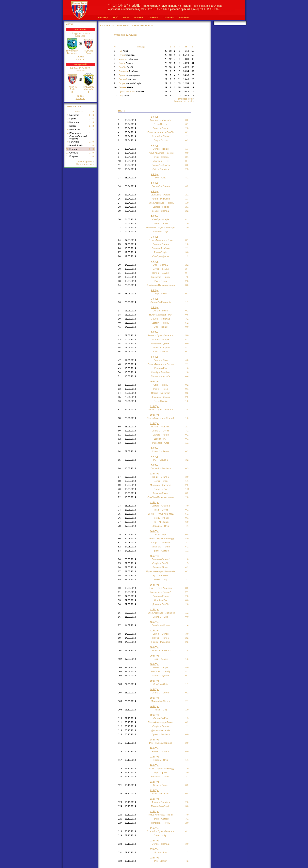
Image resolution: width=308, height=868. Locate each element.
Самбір (126, 67)
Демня (125, 63)
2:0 (187, 596)
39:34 (186, 71)
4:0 (187, 539)
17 (193, 87)
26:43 (186, 79)
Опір (124, 95)
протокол (80, 59)
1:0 (187, 203)
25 (193, 75)
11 (67, 153)
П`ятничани (75, 133)
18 (170, 51)
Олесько (74, 153)
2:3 (187, 427)
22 (166, 51)
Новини (139, 17)
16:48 (186, 91)
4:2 (187, 186)
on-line (80, 57)
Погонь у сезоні (85, 164)
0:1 (187, 518)
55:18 (186, 55)
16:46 (186, 95)
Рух (123, 51)
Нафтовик (75, 122)
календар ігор (86, 162)
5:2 (187, 323)
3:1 (187, 157)
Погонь (73, 149)
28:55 (186, 87)
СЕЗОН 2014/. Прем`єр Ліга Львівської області (128, 26)
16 (179, 91)
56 (193, 51)
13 (179, 95)
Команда (103, 17)
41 (193, 63)
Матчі (126, 17)
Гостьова (168, 17)
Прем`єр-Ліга (74, 106)
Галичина (74, 142)
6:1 (187, 124)
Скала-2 (127, 79)
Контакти (184, 17)
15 (179, 83)
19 (193, 83)
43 (193, 59)
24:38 (186, 75)
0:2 (187, 385)
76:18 (186, 51)
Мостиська (75, 130)
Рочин (126, 55)
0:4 (187, 273)
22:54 (186, 83)
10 (67, 149)
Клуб (115, 17)
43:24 (186, 63)
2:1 (187, 701)
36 (193, 67)
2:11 (187, 489)
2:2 (187, 638)
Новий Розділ (76, 145)
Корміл (73, 126)
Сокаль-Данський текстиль (78, 137)
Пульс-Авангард (131, 91)
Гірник (73, 119)
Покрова (74, 156)
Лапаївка (128, 71)
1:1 (187, 760)
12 (67, 156)
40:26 (186, 67)
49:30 (186, 59)
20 (193, 79)
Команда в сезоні (184, 101)
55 (193, 55)
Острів (130, 83)
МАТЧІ (69, 24)
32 (193, 71)
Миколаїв (74, 115)
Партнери (153, 17)
